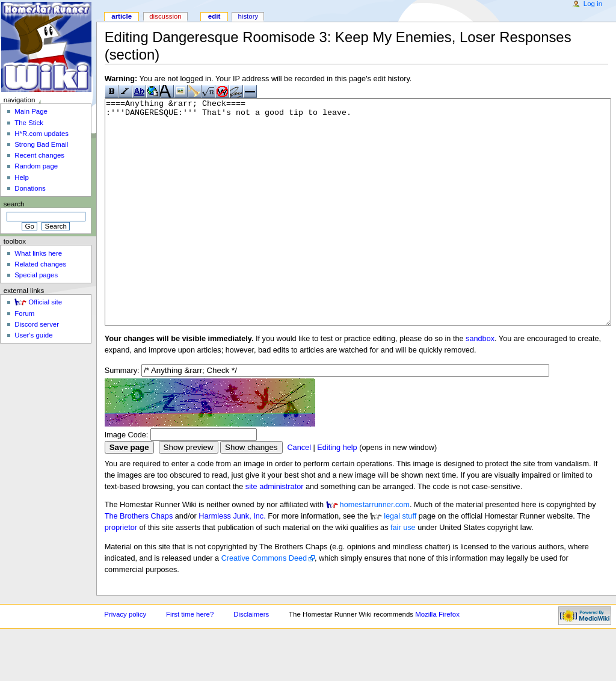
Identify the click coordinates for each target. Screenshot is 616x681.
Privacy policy (125, 659)
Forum (24, 313)
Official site (45, 302)
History (248, 16)
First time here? (190, 659)
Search (14, 204)
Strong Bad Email (41, 144)
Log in (593, 4)
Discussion (165, 16)
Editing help (337, 493)
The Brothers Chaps (139, 561)
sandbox (480, 384)
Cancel (299, 493)
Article (122, 16)
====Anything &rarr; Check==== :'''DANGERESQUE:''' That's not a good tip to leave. (358, 235)
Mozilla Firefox (437, 659)
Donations (30, 188)
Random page (36, 166)
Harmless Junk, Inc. (232, 561)
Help (22, 177)
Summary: (122, 416)
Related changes (40, 264)
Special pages (36, 275)
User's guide (33, 335)
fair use (403, 573)
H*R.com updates (42, 134)
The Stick (29, 123)
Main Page (31, 111)
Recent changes (39, 155)
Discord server (37, 324)
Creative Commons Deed (264, 603)
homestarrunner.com (375, 550)
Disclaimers (251, 659)
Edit (214, 16)
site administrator (275, 532)
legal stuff (400, 561)
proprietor (121, 573)
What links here (38, 253)
